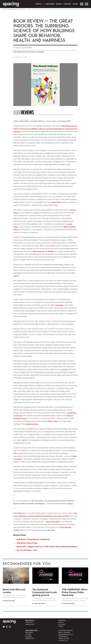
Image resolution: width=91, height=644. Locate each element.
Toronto (29, 622)
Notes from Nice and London (14, 591)
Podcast (67, 4)
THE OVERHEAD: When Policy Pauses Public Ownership (75, 592)
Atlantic (29, 637)
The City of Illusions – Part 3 (27, 550)
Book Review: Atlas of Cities (27, 543)
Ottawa (28, 635)
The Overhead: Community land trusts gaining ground (45, 592)
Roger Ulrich (56, 202)
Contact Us (63, 641)
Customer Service (66, 630)
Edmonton (30, 639)
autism (16, 276)
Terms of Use (64, 639)
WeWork (51, 251)
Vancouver (30, 624)
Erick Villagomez (24, 48)
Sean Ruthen (10, 601)
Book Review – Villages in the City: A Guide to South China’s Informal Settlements (47, 547)
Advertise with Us (66, 635)
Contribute (63, 637)
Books (59, 4)
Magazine (50, 4)
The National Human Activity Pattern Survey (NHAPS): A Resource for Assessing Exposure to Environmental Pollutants (45, 129)
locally (65, 369)
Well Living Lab (38, 251)
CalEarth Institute (32, 424)
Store (75, 4)
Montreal (29, 632)
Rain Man (60, 305)
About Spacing (64, 632)
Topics (39, 4)
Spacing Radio (40, 604)
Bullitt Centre (53, 421)
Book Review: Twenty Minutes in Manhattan (33, 539)
